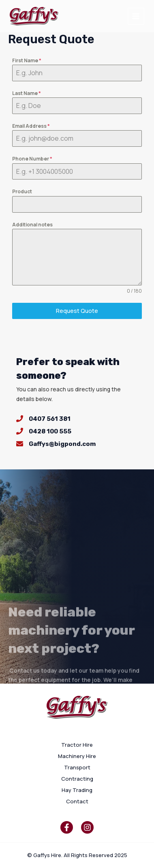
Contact (77, 801)
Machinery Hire (77, 756)
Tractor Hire (77, 745)
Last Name (27, 93)
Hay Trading (77, 790)
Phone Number (32, 159)
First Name (27, 60)
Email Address (31, 126)
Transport (77, 767)
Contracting (77, 779)
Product (22, 191)
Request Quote (77, 311)
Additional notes (32, 225)
